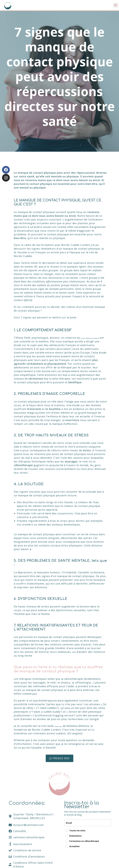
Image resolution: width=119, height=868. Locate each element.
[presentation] (88, 861)
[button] (116, 5)
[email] (88, 826)
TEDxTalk (60, 730)
